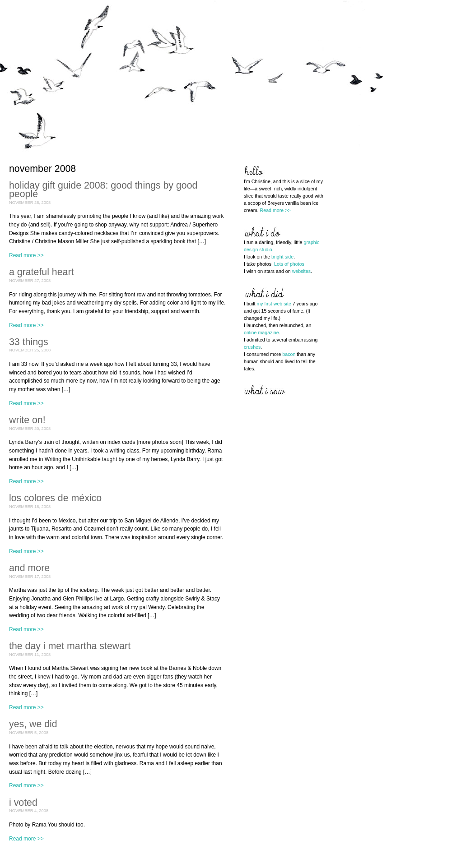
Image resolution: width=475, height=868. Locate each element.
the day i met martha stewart (70, 646)
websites (301, 271)
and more (29, 568)
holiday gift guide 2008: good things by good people (103, 190)
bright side (282, 257)
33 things (29, 342)
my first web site (274, 304)
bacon (289, 354)
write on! (27, 420)
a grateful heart (41, 272)
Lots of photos (289, 264)
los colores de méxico (55, 498)
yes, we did (33, 724)
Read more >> (26, 255)
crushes (252, 347)
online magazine (261, 332)
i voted (23, 803)
